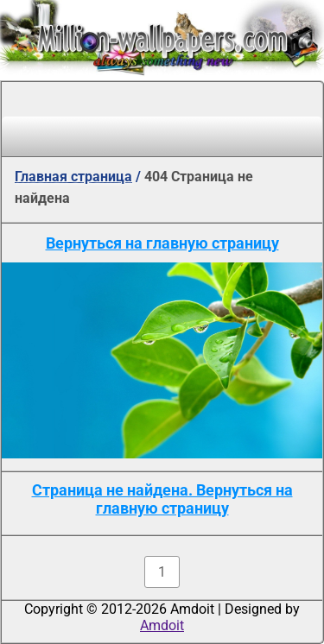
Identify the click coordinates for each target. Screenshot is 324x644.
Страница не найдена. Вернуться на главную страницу (162, 499)
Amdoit (162, 625)
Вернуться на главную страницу (162, 243)
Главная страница (73, 177)
